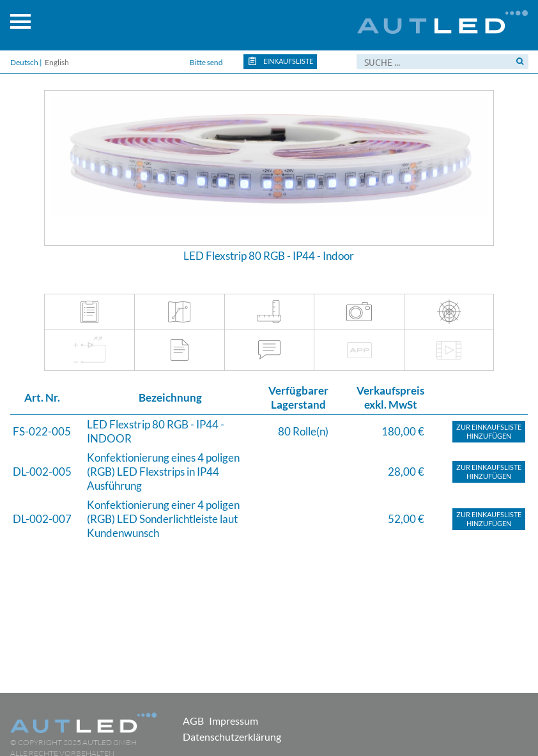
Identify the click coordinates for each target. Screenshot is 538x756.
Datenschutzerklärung (232, 737)
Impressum (234, 721)
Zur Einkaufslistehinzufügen (489, 431)
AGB (193, 721)
